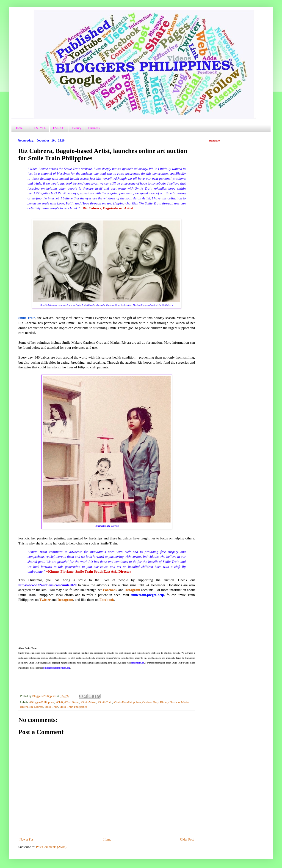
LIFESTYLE (38, 128)
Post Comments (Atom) (51, 847)
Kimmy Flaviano (170, 702)
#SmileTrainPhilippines (127, 702)
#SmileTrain (105, 702)
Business (94, 128)
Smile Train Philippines (73, 707)
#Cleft (59, 702)
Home (19, 128)
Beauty (77, 128)
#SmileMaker (88, 702)
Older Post (187, 839)
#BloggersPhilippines (42, 702)
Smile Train (51, 707)
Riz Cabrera (36, 707)
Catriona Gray (151, 702)
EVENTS (59, 128)
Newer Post (27, 839)
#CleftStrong (72, 702)
